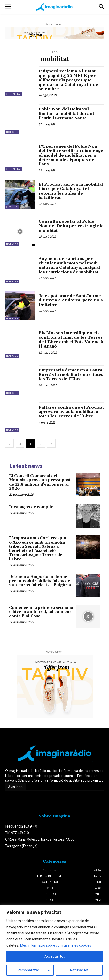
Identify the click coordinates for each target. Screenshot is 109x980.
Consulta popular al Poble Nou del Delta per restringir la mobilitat (71, 226)
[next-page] (51, 443)
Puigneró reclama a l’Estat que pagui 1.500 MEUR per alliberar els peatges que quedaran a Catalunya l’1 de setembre (68, 80)
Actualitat (14, 94)
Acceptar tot (54, 956)
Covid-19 (12, 207)
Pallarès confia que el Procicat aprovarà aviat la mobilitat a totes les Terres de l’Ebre (71, 412)
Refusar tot (79, 970)
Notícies (12, 132)
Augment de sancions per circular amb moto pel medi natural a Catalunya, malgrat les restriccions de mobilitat (69, 265)
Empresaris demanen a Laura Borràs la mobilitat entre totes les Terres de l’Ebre (71, 374)
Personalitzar (28, 970)
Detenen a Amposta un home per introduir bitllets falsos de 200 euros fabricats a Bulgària (40, 581)
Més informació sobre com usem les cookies (56, 945)
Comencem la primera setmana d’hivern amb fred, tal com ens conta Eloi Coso (41, 612)
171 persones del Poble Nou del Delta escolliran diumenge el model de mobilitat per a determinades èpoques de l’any (71, 155)
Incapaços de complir (31, 507)
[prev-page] (9, 443)
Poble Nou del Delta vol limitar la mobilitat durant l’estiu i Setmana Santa (66, 114)
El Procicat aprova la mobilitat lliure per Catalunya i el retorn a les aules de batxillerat (71, 191)
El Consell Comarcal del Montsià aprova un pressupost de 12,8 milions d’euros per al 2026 (40, 482)
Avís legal (16, 787)
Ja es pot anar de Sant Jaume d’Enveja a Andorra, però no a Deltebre (71, 300)
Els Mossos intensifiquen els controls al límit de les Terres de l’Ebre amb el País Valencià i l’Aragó (71, 340)
